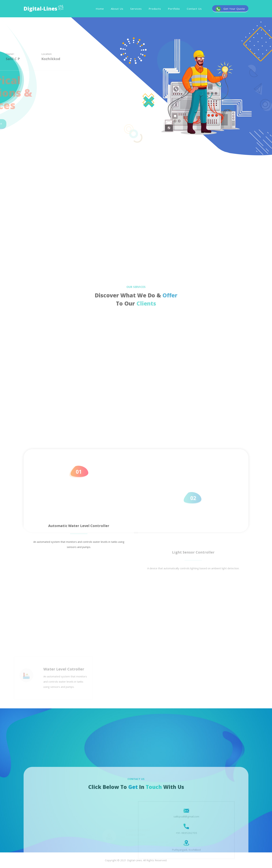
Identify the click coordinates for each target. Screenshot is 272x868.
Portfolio (174, 9)
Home (100, 9)
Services (136, 9)
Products (155, 9)
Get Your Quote (230, 9)
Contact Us (194, 9)
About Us (117, 9)
